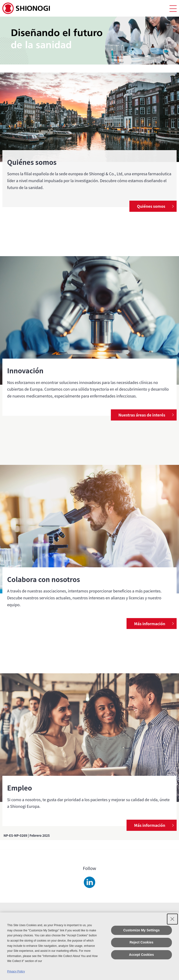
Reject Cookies (141, 942)
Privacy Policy (16, 971)
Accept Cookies (141, 955)
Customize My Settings (141, 930)
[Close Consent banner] (172, 919)
